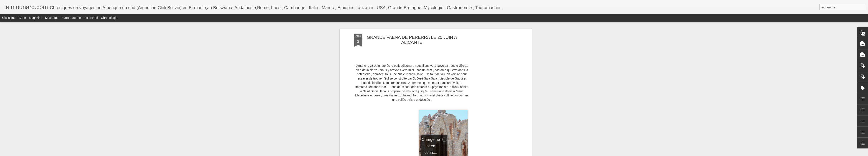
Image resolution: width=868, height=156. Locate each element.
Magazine (36, 18)
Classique (9, 18)
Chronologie (109, 18)
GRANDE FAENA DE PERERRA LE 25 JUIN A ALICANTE (412, 40)
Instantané (91, 18)
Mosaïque (52, 18)
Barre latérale (71, 18)
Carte (22, 18)
